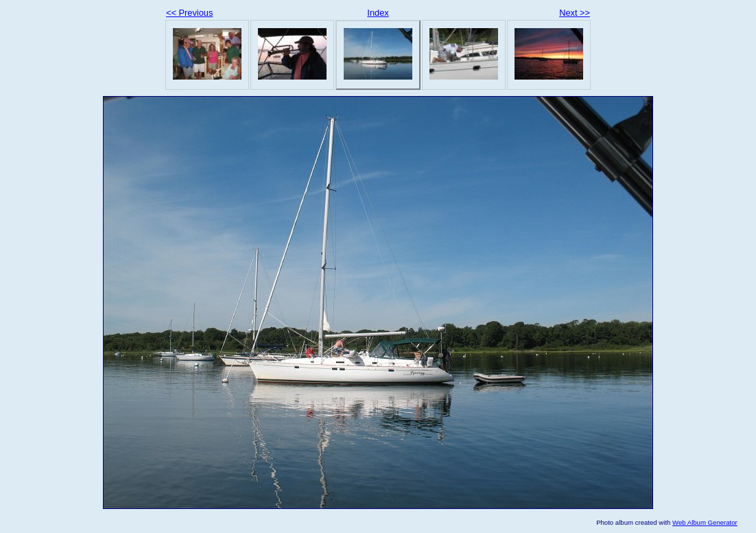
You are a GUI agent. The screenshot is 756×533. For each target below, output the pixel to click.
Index (378, 13)
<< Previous (189, 13)
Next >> (575, 13)
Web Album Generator (705, 522)
